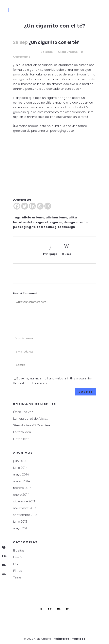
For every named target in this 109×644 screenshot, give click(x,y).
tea (40, 227)
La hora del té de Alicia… (30, 419)
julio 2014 (20, 461)
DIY (16, 564)
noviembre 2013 (25, 508)
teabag (50, 227)
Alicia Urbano (68, 52)
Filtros (17, 571)
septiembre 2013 (25, 515)
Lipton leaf (21, 439)
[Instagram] (48, 206)
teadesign (66, 227)
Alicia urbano (33, 217)
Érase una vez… (24, 412)
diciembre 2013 (24, 501)
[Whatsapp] (40, 206)
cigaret (42, 222)
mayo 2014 (21, 474)
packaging (22, 227)
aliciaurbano (57, 217)
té (34, 227)
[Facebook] (17, 206)
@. (4, 574)
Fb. (4, 556)
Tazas (17, 577)
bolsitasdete (24, 222)
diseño (82, 222)
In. (4, 565)
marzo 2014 (21, 481)
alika (73, 217)
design (69, 222)
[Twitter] (25, 206)
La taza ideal (22, 432)
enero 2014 (21, 495)
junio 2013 (20, 522)
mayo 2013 (21, 528)
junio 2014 (20, 468)
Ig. (4, 547)
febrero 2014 (22, 488)
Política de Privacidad (69, 639)
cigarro (56, 222)
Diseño (18, 557)
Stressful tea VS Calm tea (31, 425)
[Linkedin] (32, 206)
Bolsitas (47, 52)
